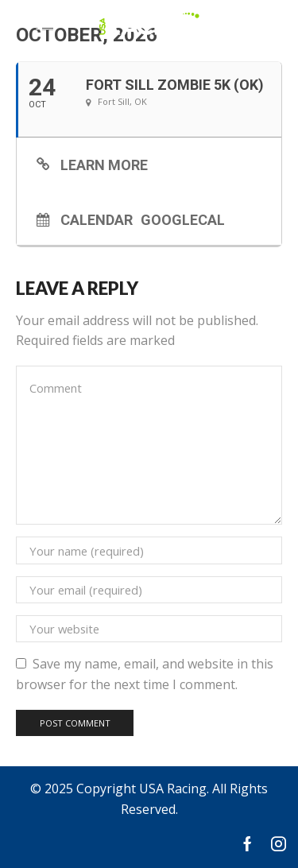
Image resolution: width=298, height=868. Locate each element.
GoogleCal (183, 219)
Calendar (97, 219)
